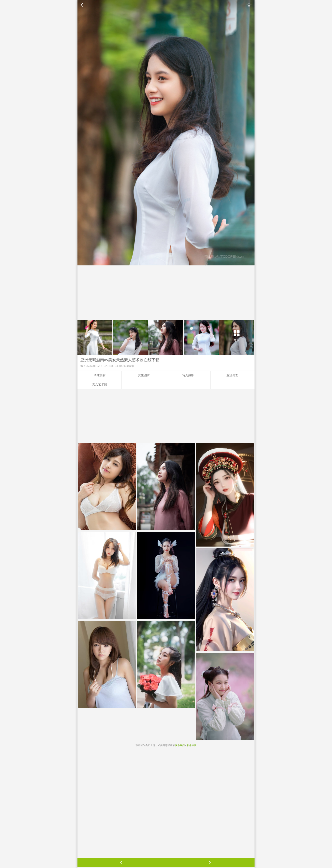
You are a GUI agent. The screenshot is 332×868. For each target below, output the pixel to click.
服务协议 (192, 745)
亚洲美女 (232, 375)
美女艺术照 (100, 384)
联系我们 (180, 745)
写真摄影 (188, 375)
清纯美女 (100, 375)
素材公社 (249, 5)
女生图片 (144, 375)
